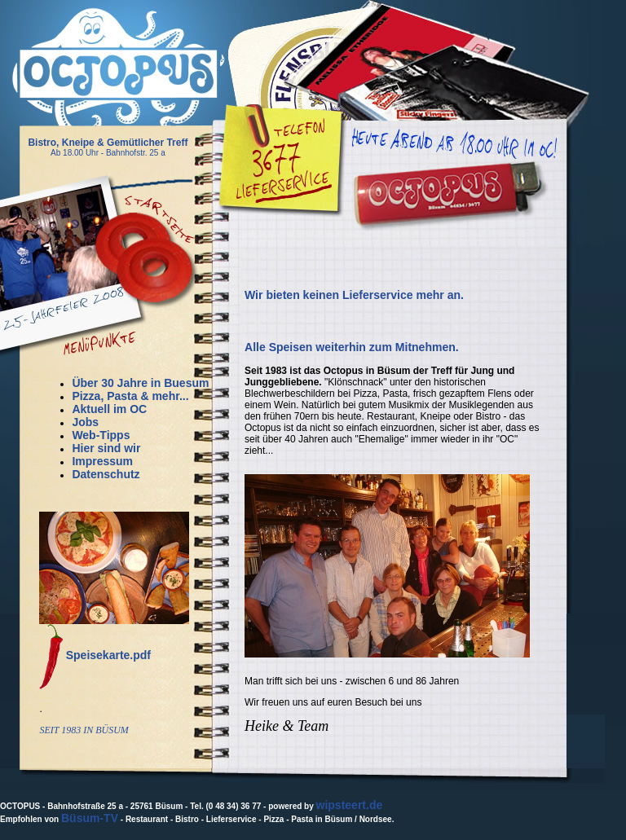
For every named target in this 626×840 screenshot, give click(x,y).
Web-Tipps (101, 435)
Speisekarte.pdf (108, 655)
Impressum (102, 461)
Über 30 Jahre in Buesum (140, 383)
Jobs (85, 422)
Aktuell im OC (109, 409)
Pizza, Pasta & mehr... (130, 396)
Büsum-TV (90, 818)
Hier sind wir (106, 448)
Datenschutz (106, 474)
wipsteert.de (350, 805)
